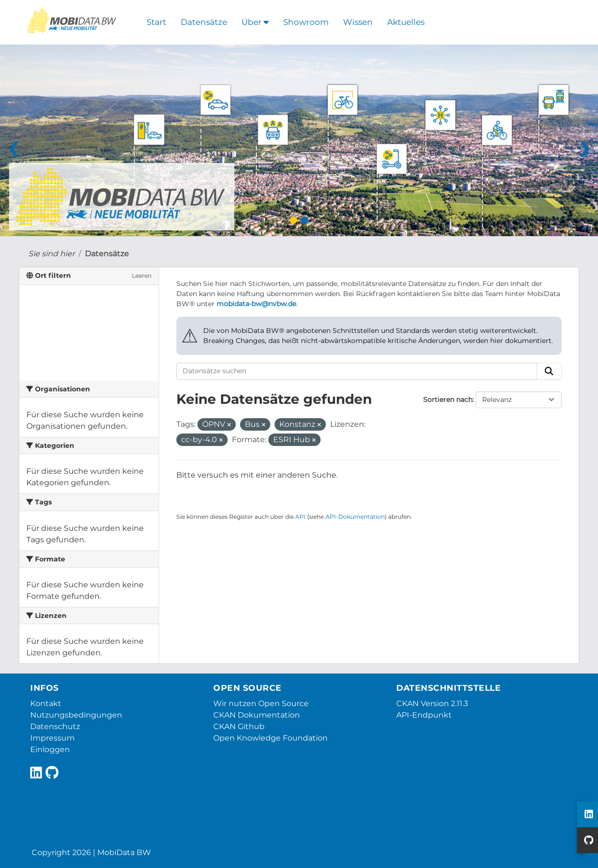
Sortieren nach (448, 400)
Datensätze (204, 22)
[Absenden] (549, 371)
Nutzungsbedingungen (76, 715)
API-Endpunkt (424, 715)
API (300, 517)
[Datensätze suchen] (357, 371)
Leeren (142, 276)
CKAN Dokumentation (257, 715)
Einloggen (50, 749)
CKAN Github (239, 726)
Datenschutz (55, 726)
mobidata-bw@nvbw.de (256, 304)
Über (255, 22)
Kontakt (46, 703)
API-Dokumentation (355, 517)
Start (156, 22)
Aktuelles (406, 22)
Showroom (306, 22)
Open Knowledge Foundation (270, 738)
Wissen (358, 22)
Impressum (52, 738)
